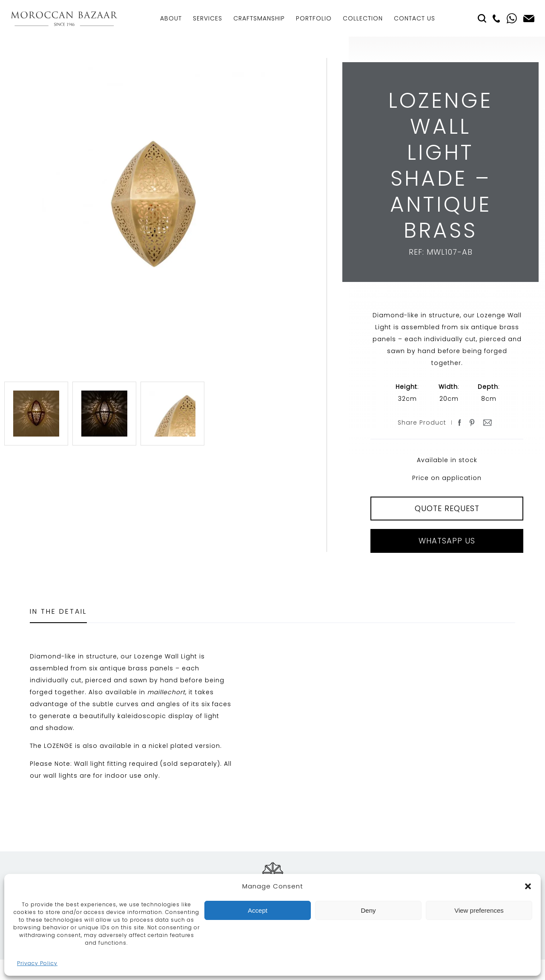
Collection (363, 18)
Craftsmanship (259, 18)
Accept (258, 910)
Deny (368, 910)
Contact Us (414, 18)
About (171, 18)
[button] (528, 886)
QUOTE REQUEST (447, 508)
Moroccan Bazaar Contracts (64, 19)
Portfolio (314, 18)
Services (208, 18)
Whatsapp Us (447, 541)
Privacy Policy (37, 963)
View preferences (479, 910)
